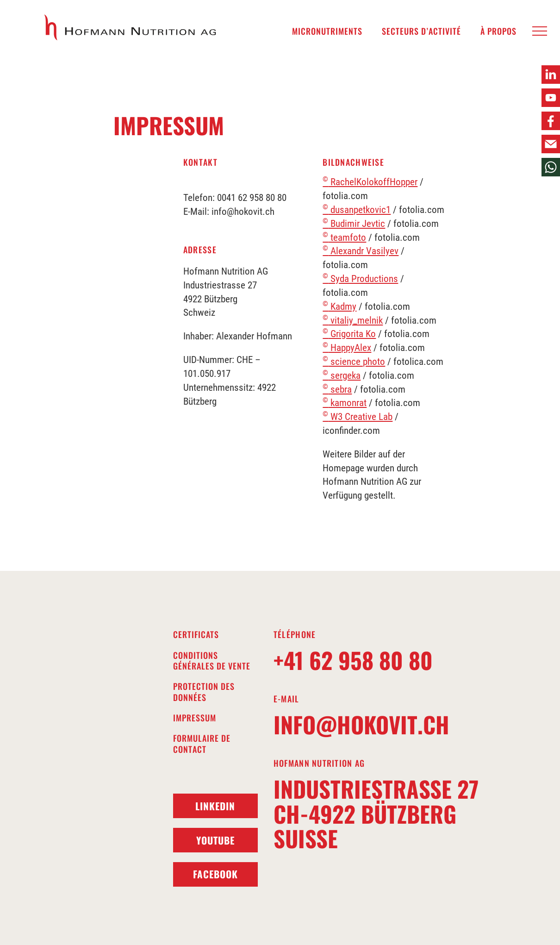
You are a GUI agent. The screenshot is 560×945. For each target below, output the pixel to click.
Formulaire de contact (202, 744)
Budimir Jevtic (354, 224)
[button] (540, 31)
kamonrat (345, 403)
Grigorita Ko (349, 334)
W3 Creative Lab (358, 417)
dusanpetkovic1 (357, 210)
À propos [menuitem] (498, 31)
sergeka (342, 375)
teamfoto (344, 238)
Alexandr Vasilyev (361, 251)
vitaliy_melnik (353, 320)
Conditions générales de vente (212, 661)
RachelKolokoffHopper (370, 182)
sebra (337, 389)
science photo (354, 362)
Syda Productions (360, 279)
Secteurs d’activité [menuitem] (421, 31)
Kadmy (339, 307)
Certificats (196, 635)
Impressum (195, 718)
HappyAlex (347, 348)
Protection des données (204, 692)
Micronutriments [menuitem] (327, 31)
